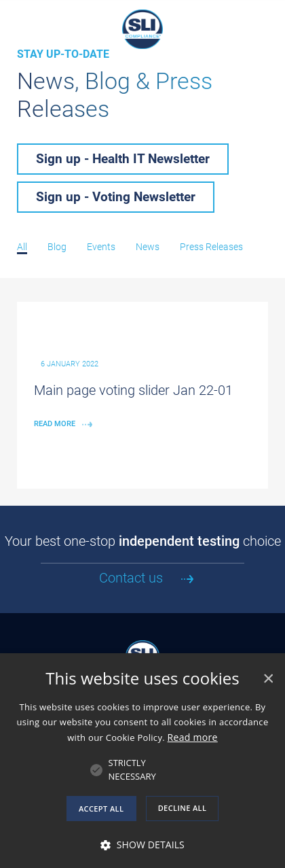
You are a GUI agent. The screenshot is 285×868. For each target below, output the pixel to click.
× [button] (268, 679)
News (148, 247)
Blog (57, 247)
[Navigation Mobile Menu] (17, 17)
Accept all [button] (101, 809)
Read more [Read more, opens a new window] (193, 737)
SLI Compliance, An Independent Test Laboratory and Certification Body (142, 29)
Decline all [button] (183, 808)
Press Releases (211, 247)
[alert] (142, 761)
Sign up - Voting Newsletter (116, 197)
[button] (132, 770)
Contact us (131, 578)
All (22, 247)
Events (101, 247)
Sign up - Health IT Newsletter (123, 159)
